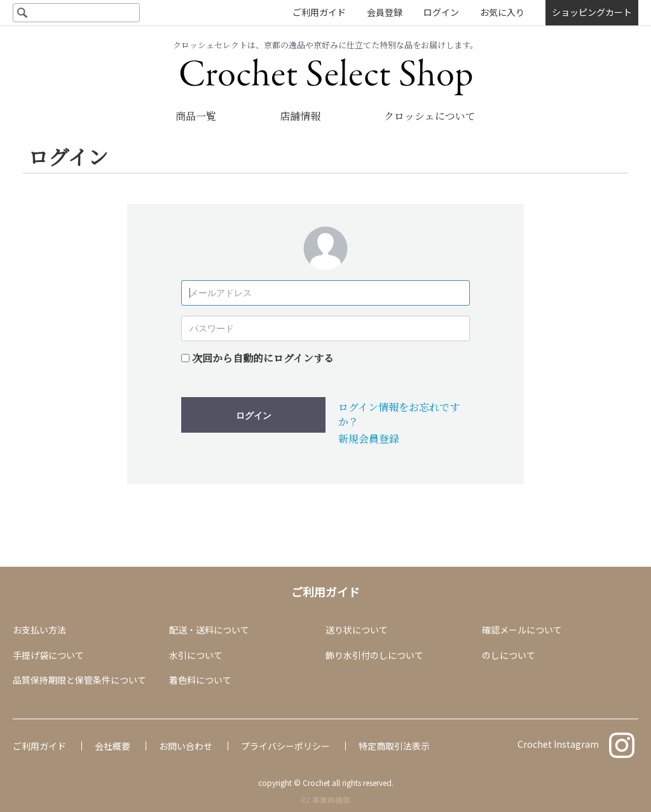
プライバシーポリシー (285, 746)
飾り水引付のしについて (374, 655)
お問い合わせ (186, 746)
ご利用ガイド (319, 12)
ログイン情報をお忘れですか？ (399, 414)
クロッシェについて (430, 116)
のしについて (509, 655)
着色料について (200, 680)
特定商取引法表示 (394, 746)
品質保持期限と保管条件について (79, 680)
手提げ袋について (48, 655)
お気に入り (502, 12)
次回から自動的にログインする (263, 358)
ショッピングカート (592, 12)
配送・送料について (209, 630)
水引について (196, 655)
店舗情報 (300, 116)
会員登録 (385, 12)
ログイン (441, 12)
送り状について (357, 630)
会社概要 (113, 746)
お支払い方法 (39, 630)
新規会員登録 (369, 439)
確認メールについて (522, 630)
